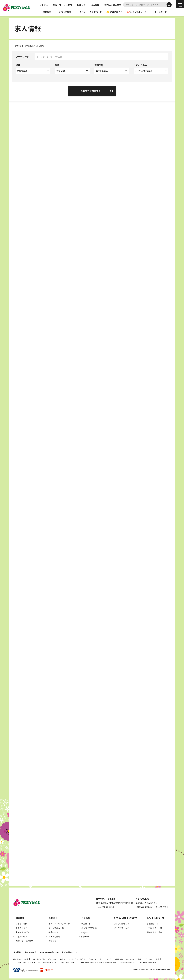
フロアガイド (116, 12)
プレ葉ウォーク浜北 (95, 959)
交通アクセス (21, 936)
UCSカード (86, 923)
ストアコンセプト (122, 923)
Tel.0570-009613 (144, 906)
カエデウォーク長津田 (148, 962)
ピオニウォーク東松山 (56, 959)
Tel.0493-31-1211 (105, 906)
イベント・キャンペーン (91, 12)
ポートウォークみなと (128, 962)
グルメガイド (161, 12)
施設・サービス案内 (62, 5)
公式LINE (85, 936)
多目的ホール (153, 923)
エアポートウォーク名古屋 (23, 962)
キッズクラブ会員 (89, 927)
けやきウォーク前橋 (21, 959)
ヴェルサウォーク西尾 (108, 962)
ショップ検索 (65, 12)
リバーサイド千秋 (38, 959)
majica (84, 932)
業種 (18, 65)
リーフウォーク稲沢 (44, 962)
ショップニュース (138, 12)
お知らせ (81, 5)
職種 (57, 65)
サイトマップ (30, 952)
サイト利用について (71, 952)
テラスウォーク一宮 (89, 962)
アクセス (44, 5)
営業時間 (47, 12)
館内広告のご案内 (113, 5)
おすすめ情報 (54, 936)
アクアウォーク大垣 (152, 959)
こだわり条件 (140, 65)
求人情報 (95, 5)
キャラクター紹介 (122, 927)
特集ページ (53, 932)
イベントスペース (154, 927)
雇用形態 (99, 65)
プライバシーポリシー (49, 952)
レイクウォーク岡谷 (134, 959)
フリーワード (22, 56)
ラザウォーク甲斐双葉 (114, 959)
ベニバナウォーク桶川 (76, 959)
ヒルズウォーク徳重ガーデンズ (66, 962)
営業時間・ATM (22, 932)
